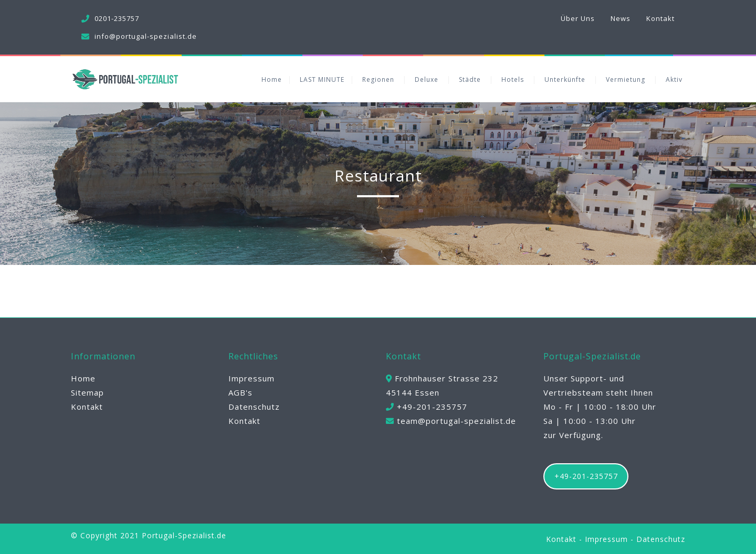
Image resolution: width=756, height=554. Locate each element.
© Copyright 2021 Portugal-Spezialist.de (149, 535)
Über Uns (578, 18)
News (621, 18)
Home (272, 79)
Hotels (513, 79)
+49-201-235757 (586, 476)
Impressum (251, 378)
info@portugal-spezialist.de (146, 36)
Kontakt (660, 18)
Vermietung (626, 79)
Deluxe (427, 79)
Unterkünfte (565, 79)
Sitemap (87, 392)
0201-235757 (117, 18)
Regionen (378, 79)
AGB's (240, 392)
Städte (470, 79)
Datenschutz (254, 407)
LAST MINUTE (322, 79)
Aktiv (674, 79)
